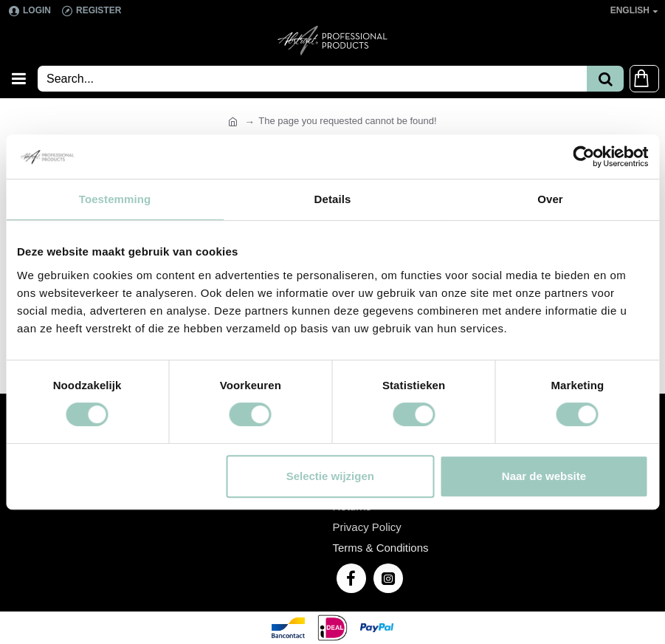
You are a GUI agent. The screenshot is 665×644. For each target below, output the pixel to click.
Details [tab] (333, 199)
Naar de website (544, 476)
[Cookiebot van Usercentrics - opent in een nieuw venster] (583, 157)
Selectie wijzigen (330, 476)
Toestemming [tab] (115, 199)
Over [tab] (550, 199)
